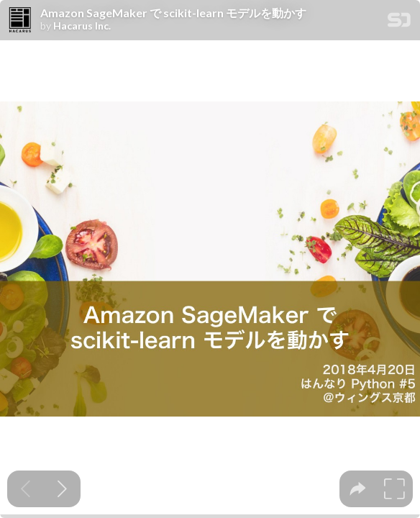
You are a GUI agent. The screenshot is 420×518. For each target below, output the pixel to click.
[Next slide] (62, 489)
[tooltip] (358, 489)
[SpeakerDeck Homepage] (399, 23)
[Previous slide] (26, 489)
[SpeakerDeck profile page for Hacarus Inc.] (20, 21)
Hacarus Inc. (82, 26)
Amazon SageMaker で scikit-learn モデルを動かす (173, 13)
